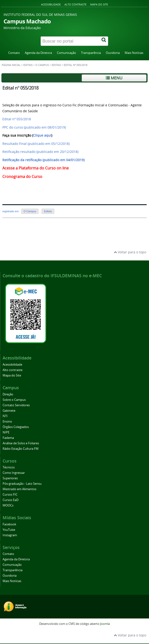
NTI (5, 416)
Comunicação (66, 53)
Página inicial (11, 65)
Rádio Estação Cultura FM (21, 449)
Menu (114, 78)
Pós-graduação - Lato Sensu (22, 484)
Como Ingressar (14, 473)
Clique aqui (42, 135)
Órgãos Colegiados (16, 427)
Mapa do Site (99, 4)
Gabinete (9, 411)
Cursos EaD (11, 500)
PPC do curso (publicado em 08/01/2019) (34, 127)
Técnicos (9, 467)
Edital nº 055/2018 (20, 88)
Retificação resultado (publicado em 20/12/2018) (40, 152)
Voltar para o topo (130, 252)
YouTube (9, 530)
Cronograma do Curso (22, 177)
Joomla (105, 624)
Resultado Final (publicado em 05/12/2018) (36, 144)
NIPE (6, 432)
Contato (14, 53)
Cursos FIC (10, 495)
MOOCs (8, 505)
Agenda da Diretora (38, 53)
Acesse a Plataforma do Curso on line (36, 168)
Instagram (10, 535)
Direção (8, 394)
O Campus (42, 65)
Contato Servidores (16, 405)
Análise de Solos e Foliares (21, 443)
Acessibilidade (51, 4)
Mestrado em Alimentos (19, 489)
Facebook (9, 524)
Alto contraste (75, 4)
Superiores (10, 478)
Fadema (8, 438)
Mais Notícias (134, 53)
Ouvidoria (113, 53)
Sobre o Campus (14, 400)
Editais (28, 65)
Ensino (7, 421)
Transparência (91, 53)
